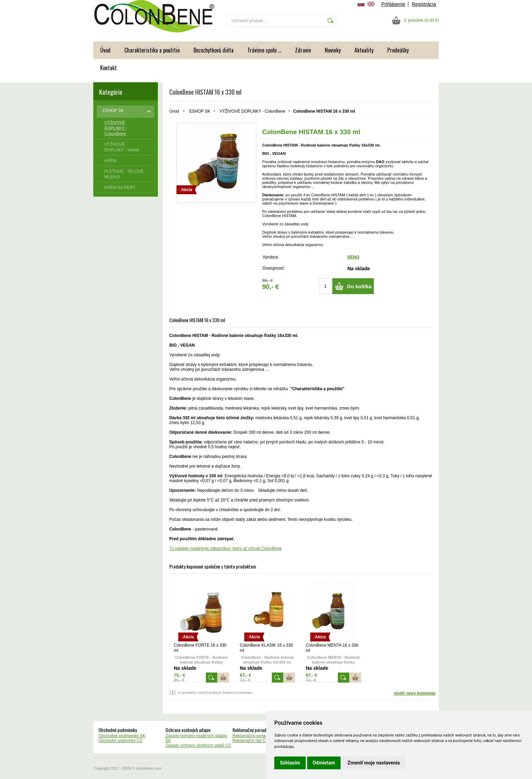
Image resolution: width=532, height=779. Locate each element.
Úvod (105, 50)
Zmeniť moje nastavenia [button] (374, 763)
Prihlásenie (393, 4)
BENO (354, 257)
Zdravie (303, 50)
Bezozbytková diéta (213, 50)
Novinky (333, 50)
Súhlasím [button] (290, 763)
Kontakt (108, 68)
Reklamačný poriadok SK (256, 736)
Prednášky (398, 50)
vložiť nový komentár (415, 693)
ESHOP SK (200, 111)
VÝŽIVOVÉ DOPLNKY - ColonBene (252, 111)
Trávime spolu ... (264, 50)
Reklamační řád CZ (250, 741)
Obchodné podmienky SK (122, 736)
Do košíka (359, 286)
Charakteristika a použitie (152, 50)
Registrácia (424, 4)
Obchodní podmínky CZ (120, 741)
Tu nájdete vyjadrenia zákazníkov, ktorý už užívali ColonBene (226, 548)
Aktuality (364, 50)
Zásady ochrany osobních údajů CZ (198, 745)
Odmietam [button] (324, 763)
